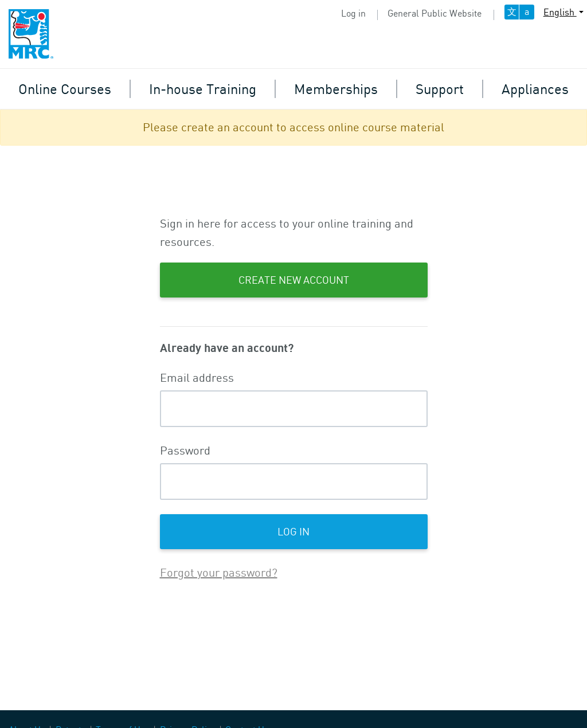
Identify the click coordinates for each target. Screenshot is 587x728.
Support (440, 89)
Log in (353, 13)
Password (185, 450)
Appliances (535, 89)
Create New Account (294, 280)
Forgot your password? (219, 572)
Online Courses (65, 89)
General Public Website (435, 13)
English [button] (560, 12)
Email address (197, 377)
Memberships (336, 89)
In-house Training (203, 89)
